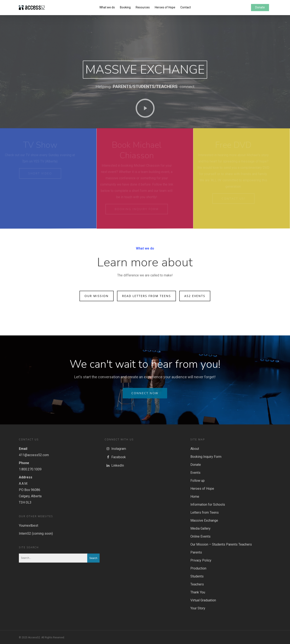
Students (197, 576)
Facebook (115, 457)
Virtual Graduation (203, 600)
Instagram (115, 449)
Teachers (197, 584)
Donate (260, 7)
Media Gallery (200, 528)
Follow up (198, 481)
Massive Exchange (204, 520)
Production (198, 568)
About (195, 449)
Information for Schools (208, 505)
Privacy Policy (201, 560)
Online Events (200, 536)
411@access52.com (34, 455)
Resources (143, 7)
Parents (196, 552)
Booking (125, 7)
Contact (186, 7)
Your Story (198, 608)
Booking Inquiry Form (206, 457)
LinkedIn (114, 466)
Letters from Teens (205, 512)
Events (195, 473)
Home (195, 497)
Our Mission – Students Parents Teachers (221, 544)
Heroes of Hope (165, 7)
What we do (107, 7)
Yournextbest (29, 526)
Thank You (198, 592)
